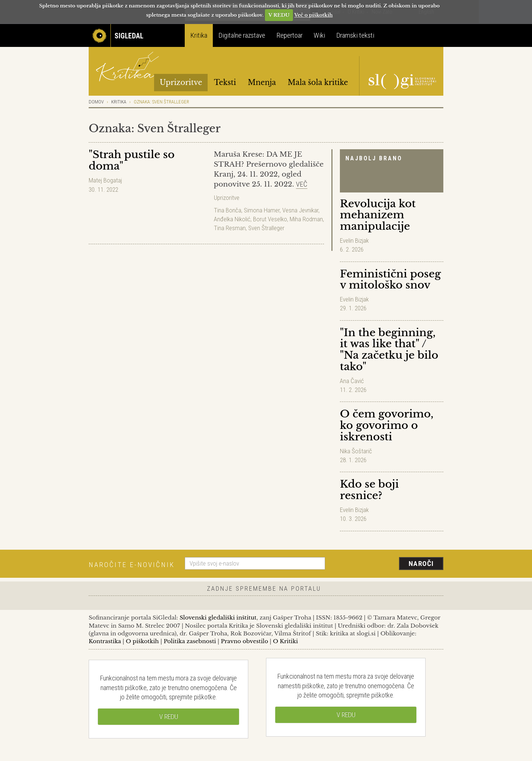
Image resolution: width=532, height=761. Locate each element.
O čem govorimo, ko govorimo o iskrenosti (387, 425)
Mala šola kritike (318, 82)
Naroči (421, 564)
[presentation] (389, 564)
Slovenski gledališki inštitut (218, 617)
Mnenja (262, 82)
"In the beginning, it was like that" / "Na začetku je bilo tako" (389, 350)
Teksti (225, 82)
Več (302, 184)
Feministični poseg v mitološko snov (390, 280)
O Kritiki (286, 641)
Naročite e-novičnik (132, 565)
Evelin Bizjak (354, 240)
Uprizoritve (181, 82)
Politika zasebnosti (190, 641)
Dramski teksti (355, 35)
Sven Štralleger (266, 228)
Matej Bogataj (105, 180)
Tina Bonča (228, 210)
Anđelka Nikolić (232, 219)
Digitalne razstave (242, 35)
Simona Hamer (262, 210)
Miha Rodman (306, 219)
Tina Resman (230, 228)
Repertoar (289, 35)
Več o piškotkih (313, 15)
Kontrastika (105, 641)
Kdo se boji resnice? (369, 490)
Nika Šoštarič (356, 451)
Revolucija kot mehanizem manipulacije (378, 215)
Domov (96, 102)
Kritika (199, 35)
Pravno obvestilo (245, 641)
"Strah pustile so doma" (132, 160)
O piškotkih (142, 641)
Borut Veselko (270, 219)
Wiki (319, 35)
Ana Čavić (352, 381)
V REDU (279, 15)
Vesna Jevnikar (300, 210)
